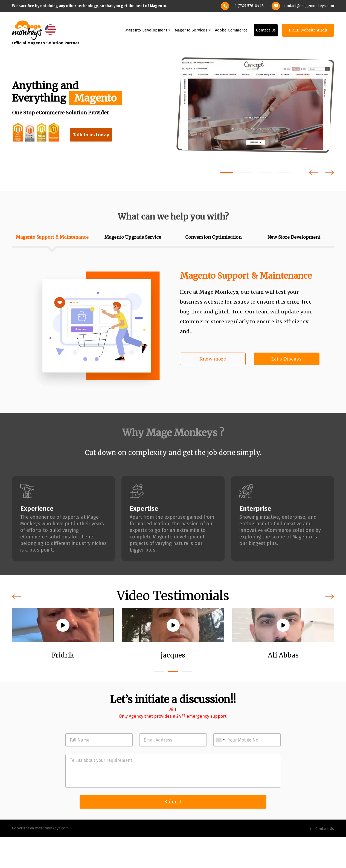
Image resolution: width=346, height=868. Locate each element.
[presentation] (314, 173)
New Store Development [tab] (294, 238)
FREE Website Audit (308, 31)
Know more (213, 360)
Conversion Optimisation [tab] (213, 238)
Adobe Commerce (231, 31)
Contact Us (266, 31)
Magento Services (191, 31)
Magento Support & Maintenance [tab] (52, 238)
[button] (226, 173)
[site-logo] (27, 31)
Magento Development (146, 31)
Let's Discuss (287, 360)
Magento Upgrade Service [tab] (133, 238)
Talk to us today (92, 136)
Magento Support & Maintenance (246, 276)
